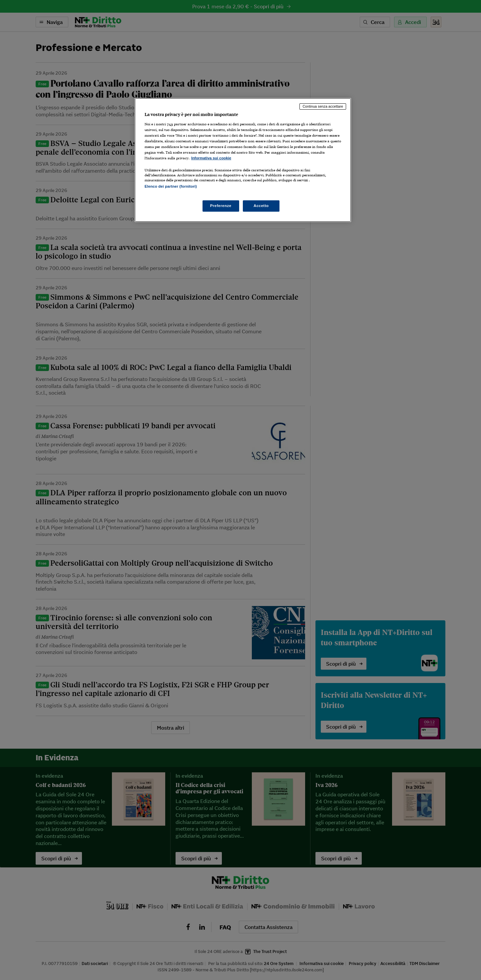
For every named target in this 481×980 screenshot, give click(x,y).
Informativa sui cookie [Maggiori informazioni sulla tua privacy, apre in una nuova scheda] (211, 158)
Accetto (261, 206)
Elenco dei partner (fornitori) (171, 186)
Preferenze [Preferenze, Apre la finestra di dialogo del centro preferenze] (221, 206)
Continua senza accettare (323, 106)
